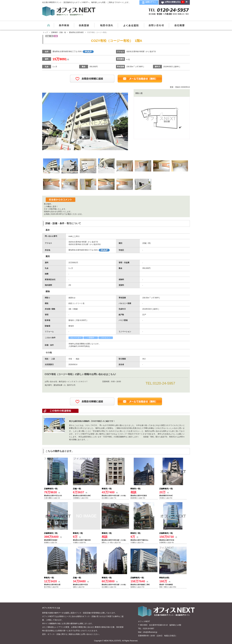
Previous (51, 121)
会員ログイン (151, 2)
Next (119, 121)
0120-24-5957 (164, 383)
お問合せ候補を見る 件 (176, 2)
